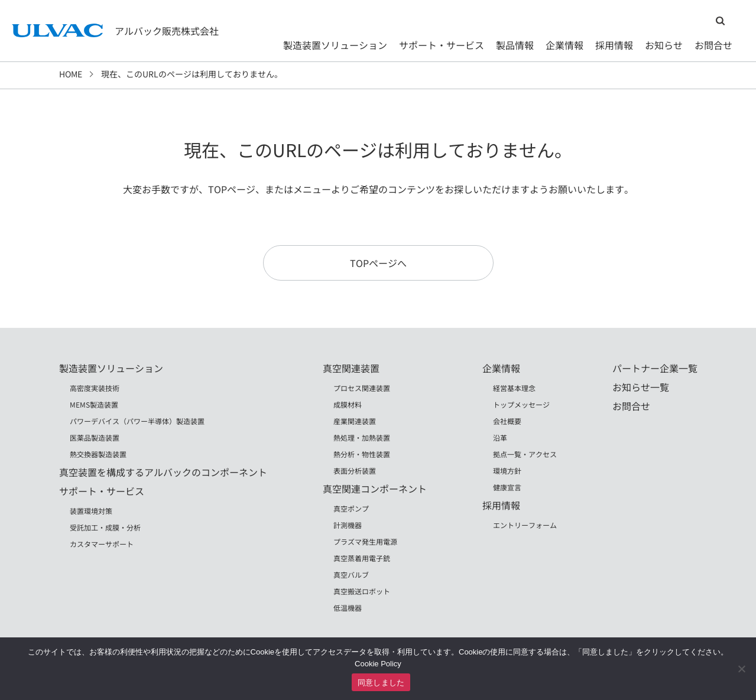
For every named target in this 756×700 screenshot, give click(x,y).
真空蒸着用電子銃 (362, 558)
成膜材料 (348, 404)
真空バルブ (351, 574)
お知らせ (664, 45)
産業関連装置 (355, 421)
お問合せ (713, 45)
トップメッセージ (521, 404)
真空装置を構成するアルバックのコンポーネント (163, 472)
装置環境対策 (91, 511)
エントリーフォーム (525, 525)
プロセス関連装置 (362, 388)
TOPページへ (378, 263)
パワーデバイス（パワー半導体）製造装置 (137, 421)
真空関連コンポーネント (375, 489)
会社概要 (507, 421)
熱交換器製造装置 (98, 454)
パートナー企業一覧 (655, 368)
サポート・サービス (442, 45)
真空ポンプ (351, 508)
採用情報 (614, 45)
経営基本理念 (514, 388)
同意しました (381, 683)
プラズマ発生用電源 (365, 541)
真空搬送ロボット (362, 591)
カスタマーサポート (102, 544)
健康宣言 (507, 487)
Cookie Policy (378, 664)
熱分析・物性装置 (362, 454)
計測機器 (348, 525)
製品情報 (515, 45)
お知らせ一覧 (641, 387)
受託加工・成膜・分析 (105, 527)
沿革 (500, 437)
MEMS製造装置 (94, 404)
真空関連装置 (351, 368)
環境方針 (507, 471)
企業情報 (564, 45)
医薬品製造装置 (95, 437)
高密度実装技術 (95, 388)
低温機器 (348, 608)
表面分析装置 (355, 471)
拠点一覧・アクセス (525, 454)
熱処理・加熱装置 (362, 437)
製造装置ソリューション (335, 45)
